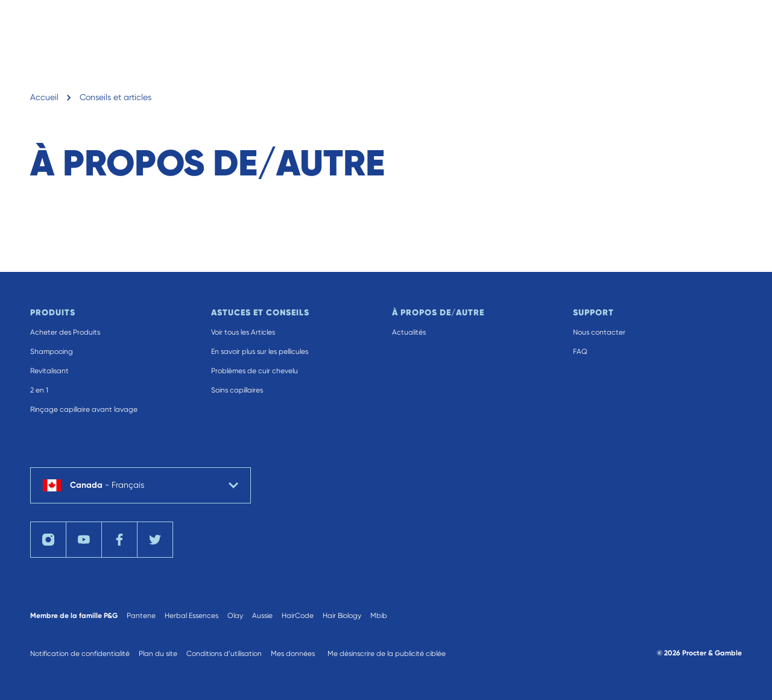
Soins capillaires (237, 390)
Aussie (262, 616)
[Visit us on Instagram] (48, 540)
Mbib (379, 616)
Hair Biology (342, 616)
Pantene (141, 616)
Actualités (409, 332)
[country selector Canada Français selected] (141, 485)
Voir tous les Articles (243, 332)
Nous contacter (599, 332)
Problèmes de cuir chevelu (255, 371)
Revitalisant (49, 371)
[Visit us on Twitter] (155, 540)
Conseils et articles (115, 97)
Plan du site (158, 654)
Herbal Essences (191, 616)
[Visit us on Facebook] (119, 540)
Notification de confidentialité (80, 654)
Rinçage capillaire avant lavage (84, 409)
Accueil (44, 97)
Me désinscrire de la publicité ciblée (387, 654)
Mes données (293, 654)
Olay (235, 616)
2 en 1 (39, 390)
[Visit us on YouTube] (84, 540)
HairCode (298, 616)
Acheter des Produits (65, 332)
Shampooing (52, 352)
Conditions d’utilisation (224, 654)
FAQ (580, 352)
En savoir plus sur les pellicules (260, 352)
